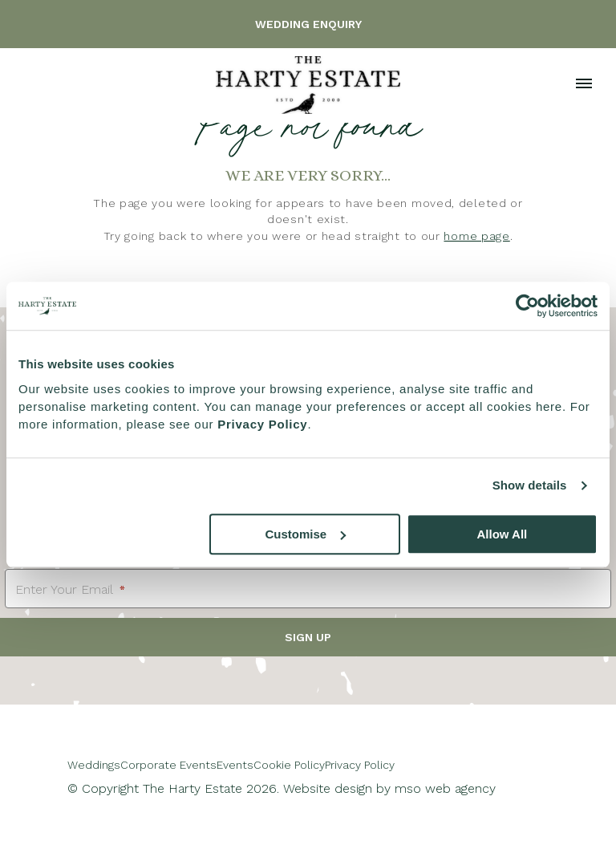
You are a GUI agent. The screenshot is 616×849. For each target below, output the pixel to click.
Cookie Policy (289, 765)
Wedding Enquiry (308, 24)
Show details (530, 485)
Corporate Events (168, 765)
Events (235, 765)
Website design (328, 788)
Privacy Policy (360, 765)
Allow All (502, 534)
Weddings (94, 765)
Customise (306, 534)
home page (476, 236)
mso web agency (445, 788)
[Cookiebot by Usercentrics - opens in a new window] (527, 306)
